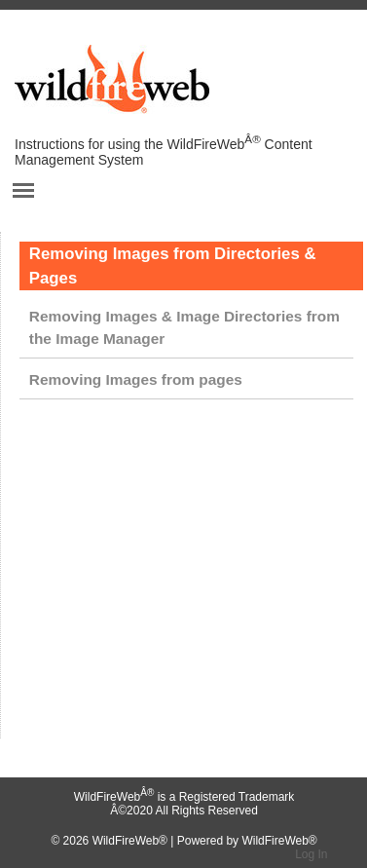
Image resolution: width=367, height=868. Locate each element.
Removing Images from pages (136, 379)
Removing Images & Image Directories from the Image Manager (184, 327)
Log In (311, 854)
